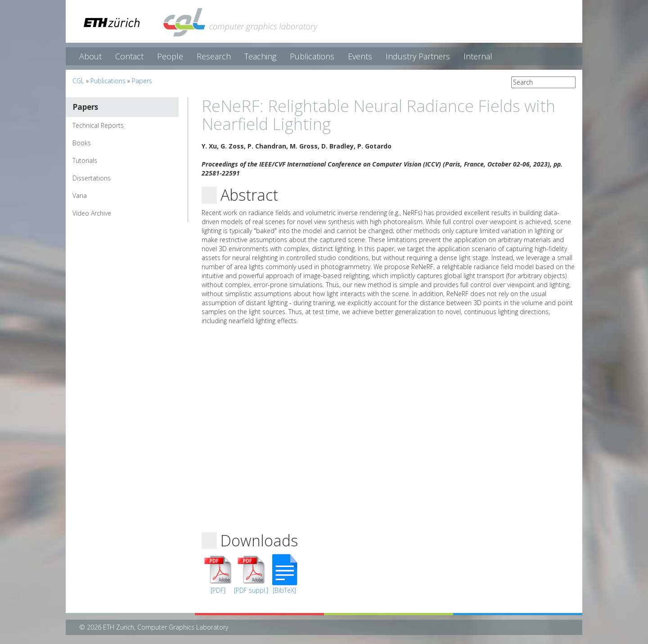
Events (360, 56)
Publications (312, 56)
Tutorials (85, 160)
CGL (78, 81)
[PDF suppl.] (251, 590)
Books (82, 143)
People (170, 56)
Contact (129, 56)
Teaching (260, 56)
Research (214, 56)
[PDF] (218, 590)
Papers (142, 81)
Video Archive (92, 213)
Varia (80, 196)
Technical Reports (98, 125)
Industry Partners (418, 56)
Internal (478, 56)
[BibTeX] (284, 590)
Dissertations (92, 178)
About (90, 56)
